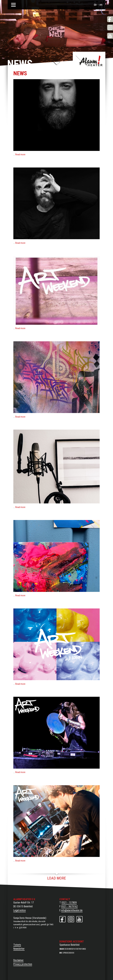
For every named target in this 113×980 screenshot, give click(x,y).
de (95, 5)
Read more (20, 154)
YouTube (110, 36)
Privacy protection (23, 964)
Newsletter (19, 949)
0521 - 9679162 (69, 906)
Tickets (17, 945)
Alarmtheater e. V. (89, 61)
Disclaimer (18, 960)
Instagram (110, 27)
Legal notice (20, 910)
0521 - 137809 (69, 903)
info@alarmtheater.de (72, 910)
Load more (57, 878)
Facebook (110, 19)
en (101, 5)
